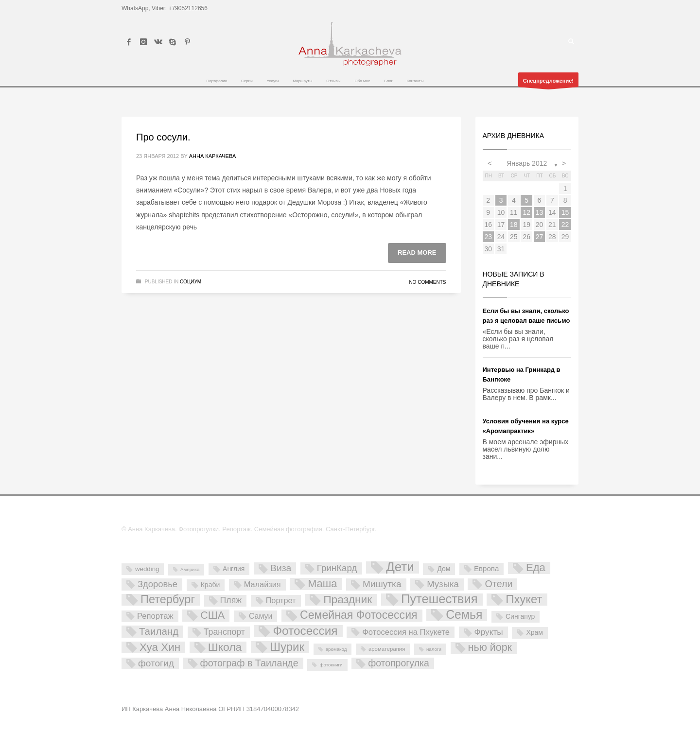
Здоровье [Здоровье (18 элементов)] (157, 584)
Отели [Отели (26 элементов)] (499, 584)
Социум (191, 282)
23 (488, 237)
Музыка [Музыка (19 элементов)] (443, 584)
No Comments (427, 282)
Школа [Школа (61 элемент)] (225, 647)
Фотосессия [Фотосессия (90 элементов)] (305, 631)
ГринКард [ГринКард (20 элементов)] (337, 568)
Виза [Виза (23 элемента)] (281, 568)
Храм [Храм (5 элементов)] (534, 632)
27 (540, 237)
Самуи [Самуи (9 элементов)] (261, 616)
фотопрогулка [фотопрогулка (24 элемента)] (399, 663)
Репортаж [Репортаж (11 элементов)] (155, 616)
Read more (417, 253)
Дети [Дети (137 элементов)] (400, 567)
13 (540, 212)
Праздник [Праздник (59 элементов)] (348, 600)
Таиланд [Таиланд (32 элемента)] (159, 631)
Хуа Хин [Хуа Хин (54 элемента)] (160, 647)
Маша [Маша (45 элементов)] (322, 584)
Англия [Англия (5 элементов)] (234, 569)
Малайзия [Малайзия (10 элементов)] (262, 584)
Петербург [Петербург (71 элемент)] (168, 600)
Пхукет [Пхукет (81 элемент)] (524, 600)
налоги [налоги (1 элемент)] (434, 649)
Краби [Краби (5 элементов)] (210, 585)
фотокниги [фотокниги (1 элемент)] (331, 665)
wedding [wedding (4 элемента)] (147, 569)
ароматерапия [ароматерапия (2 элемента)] (387, 649)
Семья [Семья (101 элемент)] (464, 615)
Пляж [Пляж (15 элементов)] (231, 600)
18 (514, 225)
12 (526, 212)
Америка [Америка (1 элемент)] (190, 569)
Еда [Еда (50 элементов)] (536, 568)
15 (565, 212)
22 (565, 225)
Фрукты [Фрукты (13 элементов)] (489, 632)
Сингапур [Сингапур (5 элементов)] (520, 616)
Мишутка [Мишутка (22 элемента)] (382, 584)
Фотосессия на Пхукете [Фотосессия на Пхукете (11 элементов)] (406, 632)
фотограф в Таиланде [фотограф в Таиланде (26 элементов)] (249, 663)
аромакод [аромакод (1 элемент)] (336, 649)
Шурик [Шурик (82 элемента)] (287, 647)
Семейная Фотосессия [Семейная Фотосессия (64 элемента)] (359, 615)
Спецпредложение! (548, 82)
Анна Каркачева (213, 156)
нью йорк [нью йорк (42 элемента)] (490, 648)
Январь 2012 (527, 163)
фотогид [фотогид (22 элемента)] (156, 663)
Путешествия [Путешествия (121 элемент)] (439, 600)
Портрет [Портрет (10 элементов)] (281, 600)
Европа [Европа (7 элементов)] (486, 568)
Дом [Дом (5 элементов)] (444, 569)
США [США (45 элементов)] (212, 615)
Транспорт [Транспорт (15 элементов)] (224, 632)
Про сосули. (163, 137)
